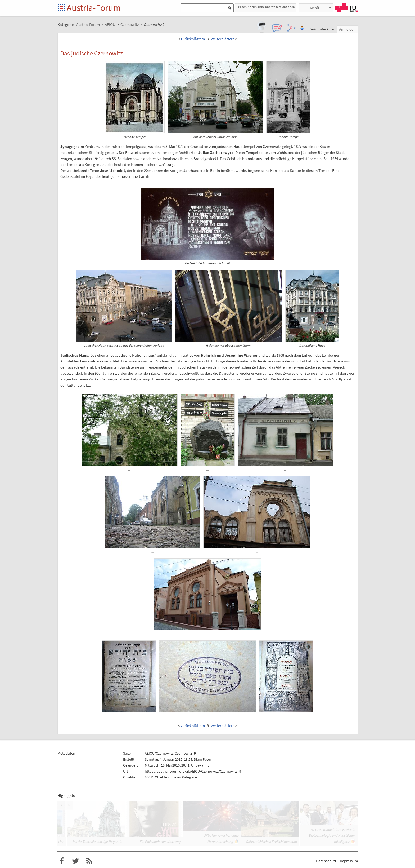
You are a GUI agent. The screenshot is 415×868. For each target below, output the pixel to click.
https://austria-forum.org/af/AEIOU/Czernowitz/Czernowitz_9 (193, 771)
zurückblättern (193, 39)
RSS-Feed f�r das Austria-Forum (89, 861)
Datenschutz (326, 861)
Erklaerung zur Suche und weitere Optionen (266, 7)
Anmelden (347, 29)
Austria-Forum (94, 8)
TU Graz (346, 8)
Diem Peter (202, 759)
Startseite (62, 8)
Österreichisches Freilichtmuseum (271, 842)
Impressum (349, 861)
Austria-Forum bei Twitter (75, 861)
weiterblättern (223, 39)
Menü (314, 8)
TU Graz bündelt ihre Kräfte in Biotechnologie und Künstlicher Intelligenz (332, 836)
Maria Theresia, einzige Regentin (98, 842)
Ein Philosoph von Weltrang (160, 842)
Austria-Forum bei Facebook (62, 861)
